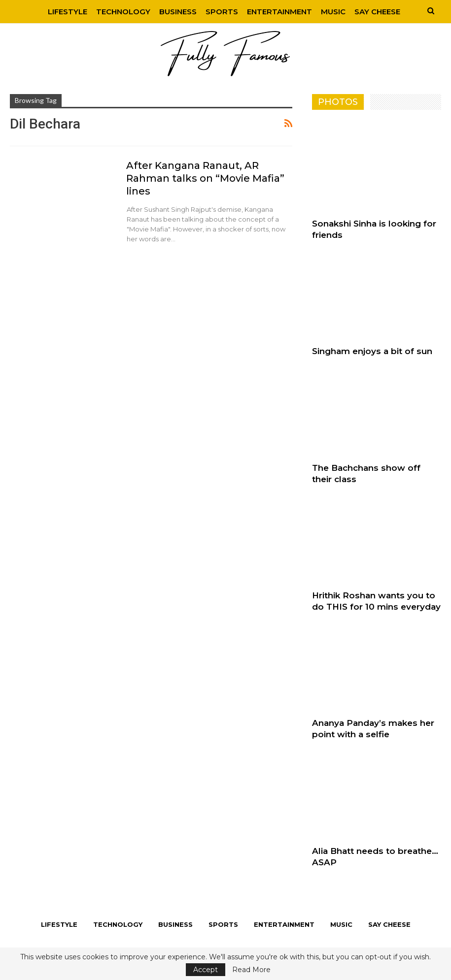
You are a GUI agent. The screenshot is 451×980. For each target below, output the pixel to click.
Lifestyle (68, 12)
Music (333, 12)
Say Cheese (377, 12)
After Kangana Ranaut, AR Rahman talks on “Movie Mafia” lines (205, 178)
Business (178, 12)
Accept (206, 970)
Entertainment (279, 12)
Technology (123, 12)
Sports (222, 12)
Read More (251, 970)
